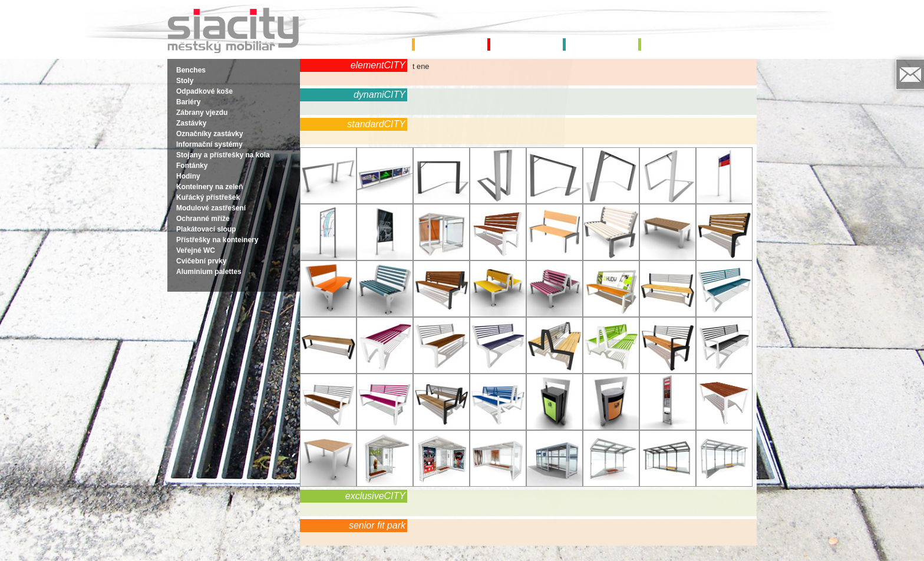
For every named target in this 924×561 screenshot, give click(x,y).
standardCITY (376, 124)
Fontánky (192, 166)
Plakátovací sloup (206, 229)
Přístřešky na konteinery (217, 240)
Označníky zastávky (209, 134)
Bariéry (188, 102)
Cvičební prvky (201, 261)
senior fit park (377, 525)
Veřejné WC (196, 250)
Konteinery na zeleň (209, 187)
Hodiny (188, 176)
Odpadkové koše (204, 91)
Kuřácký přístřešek (208, 197)
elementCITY (378, 65)
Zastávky (191, 123)
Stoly (185, 81)
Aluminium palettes (209, 272)
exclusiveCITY (375, 496)
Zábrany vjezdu (202, 113)
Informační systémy (209, 144)
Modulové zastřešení (211, 208)
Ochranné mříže (203, 219)
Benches (191, 70)
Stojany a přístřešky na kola (223, 155)
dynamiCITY (379, 95)
